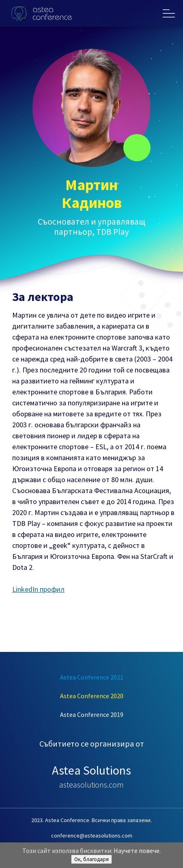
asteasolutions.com (91, 785)
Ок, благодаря (91, 859)
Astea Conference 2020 (92, 696)
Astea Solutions (91, 770)
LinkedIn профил (38, 589)
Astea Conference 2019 (92, 714)
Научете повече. (137, 851)
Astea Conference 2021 (92, 677)
